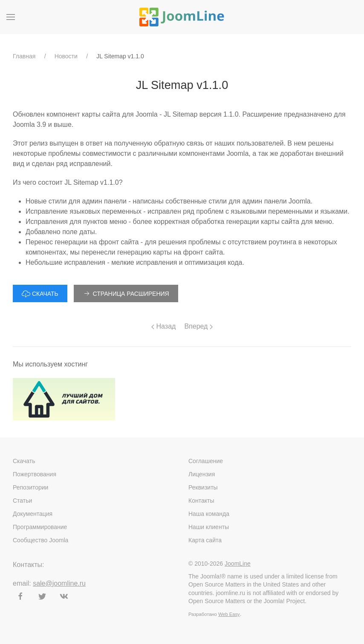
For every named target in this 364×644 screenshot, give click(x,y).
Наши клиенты (209, 527)
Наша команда (209, 514)
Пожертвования (35, 474)
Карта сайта (205, 540)
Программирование (40, 527)
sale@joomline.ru (59, 583)
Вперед (198, 326)
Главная (24, 56)
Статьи (22, 501)
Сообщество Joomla (40, 540)
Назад (163, 326)
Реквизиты (203, 487)
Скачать (24, 461)
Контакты (201, 501)
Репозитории (30, 487)
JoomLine (238, 564)
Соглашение (206, 461)
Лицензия (202, 474)
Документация (33, 514)
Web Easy (229, 614)
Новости (66, 56)
